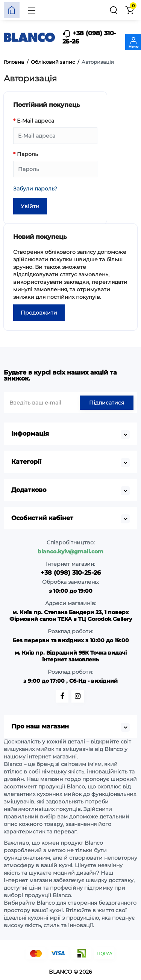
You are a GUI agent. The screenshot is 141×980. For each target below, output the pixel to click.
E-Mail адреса (36, 121)
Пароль (27, 154)
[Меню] (32, 10)
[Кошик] (129, 10)
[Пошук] (114, 10)
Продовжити (39, 313)
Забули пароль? (35, 189)
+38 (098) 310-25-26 (89, 37)
